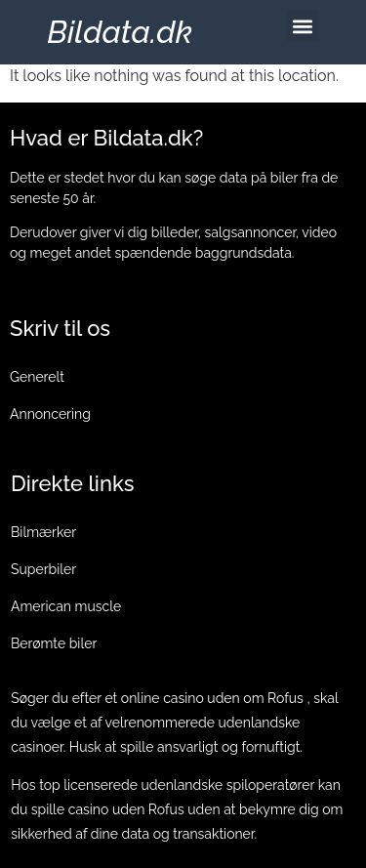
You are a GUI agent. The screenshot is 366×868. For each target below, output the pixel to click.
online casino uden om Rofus (212, 698)
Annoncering (50, 414)
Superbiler (43, 569)
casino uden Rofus (126, 809)
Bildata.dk (120, 32)
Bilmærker (43, 532)
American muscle (66, 606)
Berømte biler (54, 643)
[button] (303, 26)
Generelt (37, 377)
